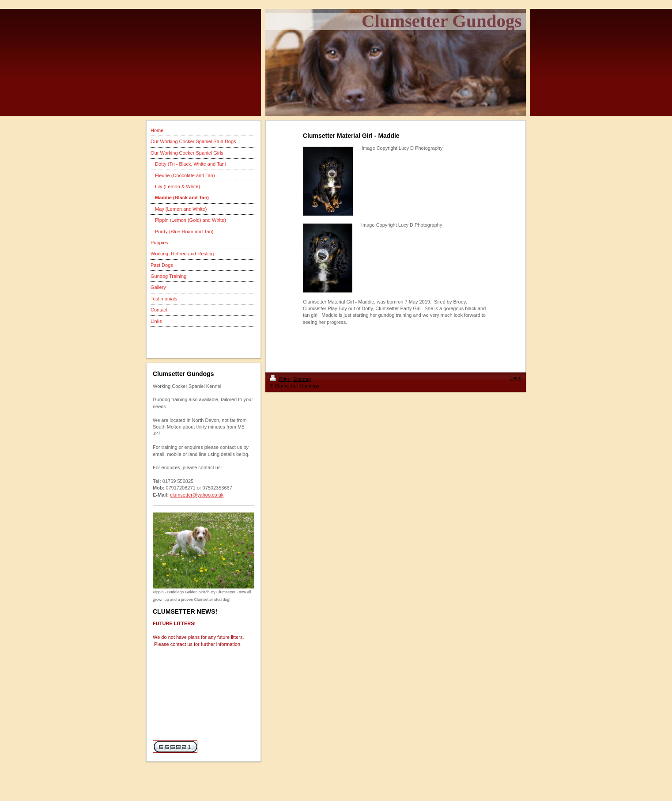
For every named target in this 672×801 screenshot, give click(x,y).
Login (515, 378)
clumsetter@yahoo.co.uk (197, 495)
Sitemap (302, 379)
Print (280, 379)
